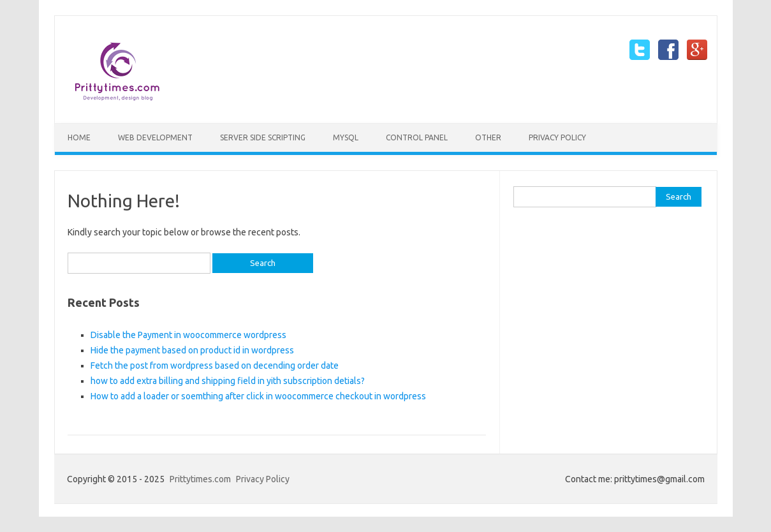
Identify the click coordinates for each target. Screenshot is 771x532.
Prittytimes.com (200, 479)
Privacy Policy (557, 137)
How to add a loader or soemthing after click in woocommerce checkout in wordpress (258, 396)
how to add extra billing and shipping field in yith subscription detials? (228, 381)
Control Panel (417, 137)
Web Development (155, 137)
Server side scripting (263, 137)
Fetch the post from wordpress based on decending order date (215, 366)
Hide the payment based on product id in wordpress (192, 350)
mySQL (346, 137)
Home (79, 137)
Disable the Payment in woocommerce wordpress (188, 335)
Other (488, 137)
